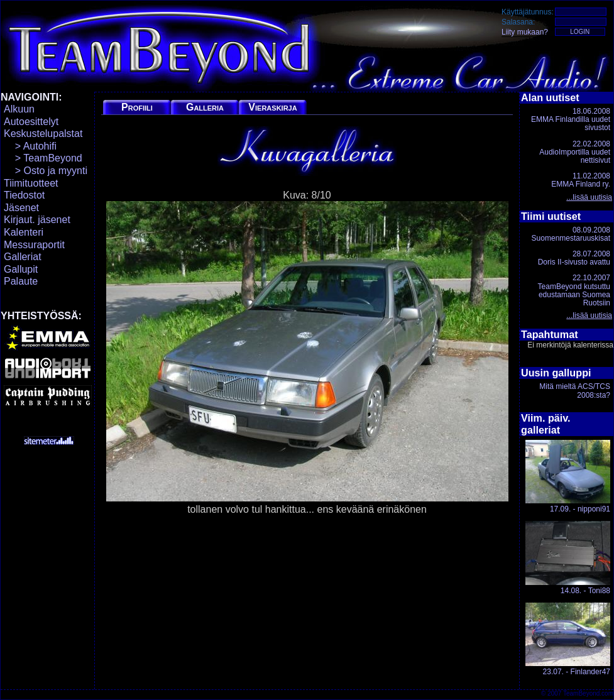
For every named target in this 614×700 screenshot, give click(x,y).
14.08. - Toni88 (568, 558)
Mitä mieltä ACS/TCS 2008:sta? (575, 391)
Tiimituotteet (31, 183)
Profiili (137, 107)
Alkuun (19, 109)
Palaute (21, 281)
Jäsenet (21, 208)
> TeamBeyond (43, 158)
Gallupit (21, 269)
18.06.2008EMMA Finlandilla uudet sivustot (571, 119)
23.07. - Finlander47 (568, 639)
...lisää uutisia (589, 197)
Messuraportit (34, 245)
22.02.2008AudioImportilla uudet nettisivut (575, 152)
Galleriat (23, 257)
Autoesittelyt (31, 122)
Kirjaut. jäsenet (37, 220)
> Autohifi (30, 146)
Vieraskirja (272, 107)
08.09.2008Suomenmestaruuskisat (571, 234)
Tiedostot (24, 195)
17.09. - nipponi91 (568, 477)
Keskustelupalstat (43, 134)
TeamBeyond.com (588, 693)
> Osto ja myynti (46, 171)
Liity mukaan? (525, 32)
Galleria (205, 107)
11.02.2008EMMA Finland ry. (581, 180)
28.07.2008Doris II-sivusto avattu (574, 258)
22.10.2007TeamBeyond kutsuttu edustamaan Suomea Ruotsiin (574, 290)
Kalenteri (24, 232)
